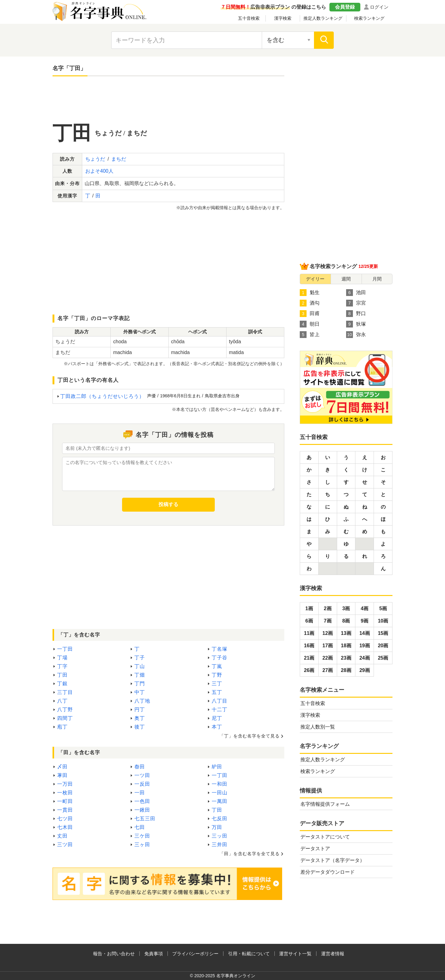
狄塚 (356, 324)
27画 (328, 670)
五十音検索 (249, 18)
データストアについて (325, 837)
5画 (383, 608)
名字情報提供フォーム (325, 804)
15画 (383, 633)
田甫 (310, 314)
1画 (309, 608)
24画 (365, 658)
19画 (365, 646)
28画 (346, 670)
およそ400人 (99, 171)
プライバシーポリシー (195, 954)
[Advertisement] (168, 99)
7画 (328, 621)
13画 (346, 633)
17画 (328, 646)
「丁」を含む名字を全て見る (250, 736)
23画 (346, 658)
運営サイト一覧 (295, 954)
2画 (328, 608)
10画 (383, 621)
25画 (383, 658)
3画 (346, 608)
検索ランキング (369, 18)
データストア (315, 849)
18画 (346, 646)
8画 (346, 621)
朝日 (310, 324)
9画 (364, 621)
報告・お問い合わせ (114, 954)
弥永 (356, 335)
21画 (309, 658)
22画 (328, 658)
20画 (383, 646)
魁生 (310, 293)
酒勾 (310, 303)
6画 (309, 621)
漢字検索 (283, 18)
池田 (356, 293)
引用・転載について (249, 954)
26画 (309, 670)
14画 (365, 633)
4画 (364, 608)
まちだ (119, 159)
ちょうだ (95, 159)
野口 (356, 314)
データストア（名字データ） (333, 860)
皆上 (310, 335)
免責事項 (154, 954)
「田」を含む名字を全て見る (250, 854)
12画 (328, 633)
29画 (365, 670)
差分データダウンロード (328, 872)
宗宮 (356, 303)
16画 (309, 646)
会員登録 (345, 7)
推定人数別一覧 (318, 727)
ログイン (379, 7)
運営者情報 (333, 954)
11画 (309, 633)
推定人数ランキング (323, 18)
